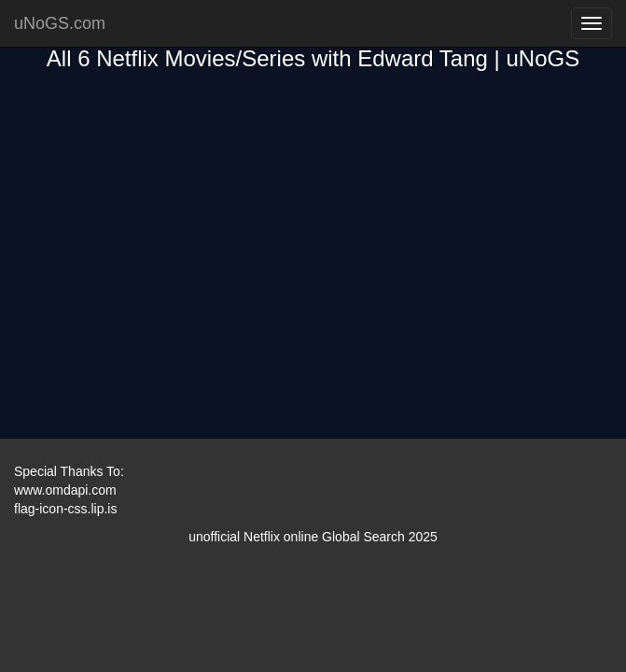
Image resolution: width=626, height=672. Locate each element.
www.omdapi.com (65, 490)
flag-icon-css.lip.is (65, 509)
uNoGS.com (60, 23)
